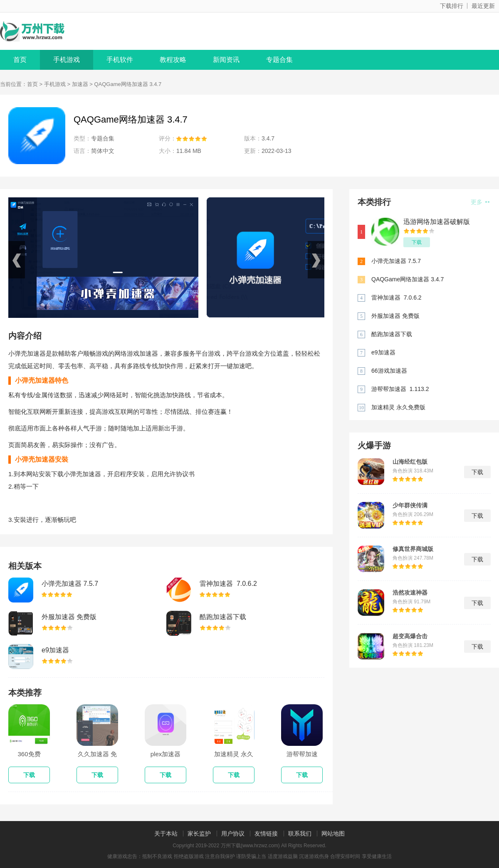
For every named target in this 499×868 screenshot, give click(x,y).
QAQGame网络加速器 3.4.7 (408, 279)
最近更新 (483, 6)
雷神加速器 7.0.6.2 (228, 584)
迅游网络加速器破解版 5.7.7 (437, 222)
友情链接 (266, 834)
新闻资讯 (226, 60)
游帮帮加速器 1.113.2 (400, 389)
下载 (417, 242)
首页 (20, 60)
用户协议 (233, 834)
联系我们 (300, 834)
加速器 (80, 84)
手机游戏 (67, 60)
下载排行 (452, 6)
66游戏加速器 (389, 371)
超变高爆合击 (410, 636)
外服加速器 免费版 (69, 617)
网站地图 (333, 834)
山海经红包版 (410, 462)
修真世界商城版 (413, 549)
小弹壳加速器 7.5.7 (70, 584)
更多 (480, 202)
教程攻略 (173, 60)
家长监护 (199, 834)
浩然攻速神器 (410, 593)
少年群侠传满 (410, 505)
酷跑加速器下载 (223, 617)
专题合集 (279, 60)
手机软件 (120, 60)
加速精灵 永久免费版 (398, 407)
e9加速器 (55, 650)
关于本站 (166, 834)
